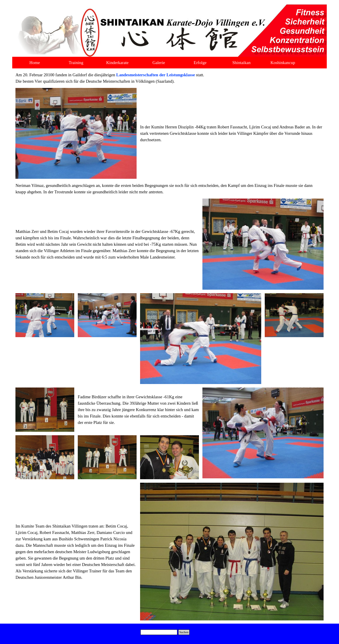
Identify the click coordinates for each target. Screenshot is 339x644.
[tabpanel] (169, 78)
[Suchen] (159, 632)
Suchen (184, 632)
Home (35, 63)
